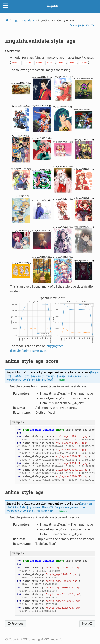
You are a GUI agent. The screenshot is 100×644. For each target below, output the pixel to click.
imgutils (53, 6)
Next (87, 624)
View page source (83, 25)
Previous (16, 624)
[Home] (7, 20)
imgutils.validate (23, 20)
